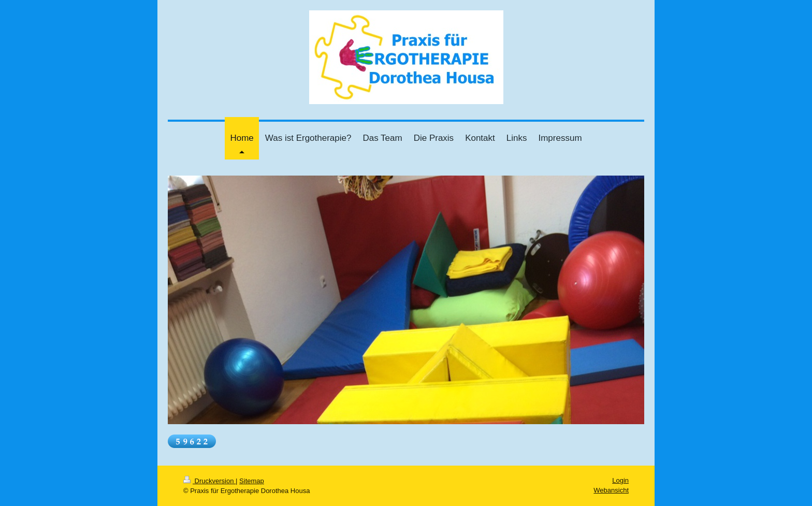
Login (620, 480)
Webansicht (611, 490)
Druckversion (209, 481)
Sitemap (252, 481)
